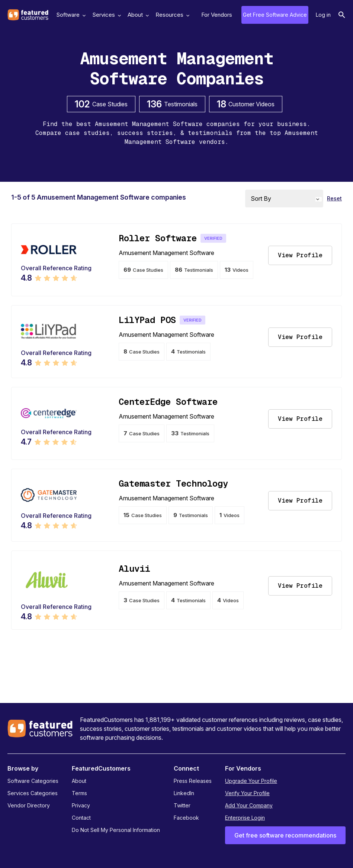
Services (106, 15)
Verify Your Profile (247, 793)
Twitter (182, 805)
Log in (323, 15)
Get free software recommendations (285, 835)
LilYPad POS (147, 320)
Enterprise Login (245, 818)
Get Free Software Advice (275, 15)
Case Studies (143, 270)
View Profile (300, 255)
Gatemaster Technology (173, 483)
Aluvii (134, 569)
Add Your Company (249, 805)
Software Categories (33, 781)
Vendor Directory (29, 805)
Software (70, 15)
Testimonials (194, 270)
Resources (171, 15)
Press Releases (193, 781)
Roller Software (158, 238)
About (137, 15)
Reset (334, 198)
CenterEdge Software (168, 402)
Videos (237, 270)
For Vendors (217, 15)
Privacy (81, 805)
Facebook (186, 818)
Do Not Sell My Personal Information (116, 830)
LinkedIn (184, 793)
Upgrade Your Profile (251, 781)
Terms (79, 793)
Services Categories (33, 793)
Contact (81, 818)
